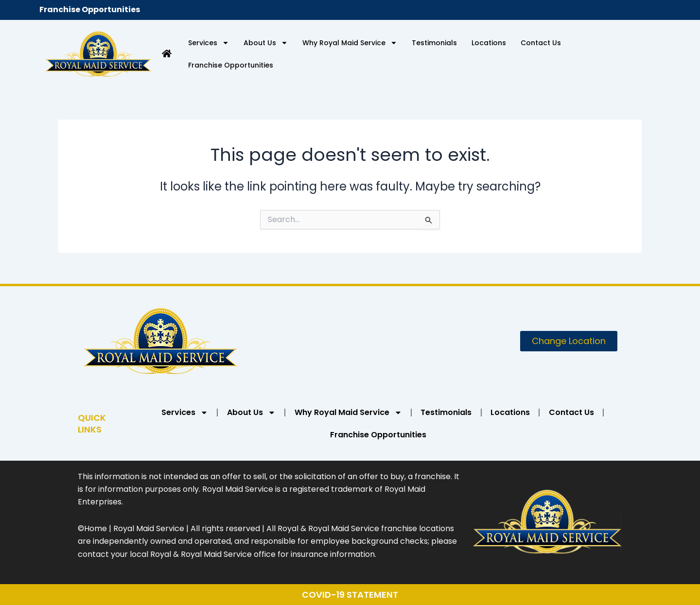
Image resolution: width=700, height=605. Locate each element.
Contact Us (541, 43)
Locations (489, 43)
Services (209, 43)
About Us (266, 43)
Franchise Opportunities (90, 9)
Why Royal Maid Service (350, 43)
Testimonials (434, 43)
